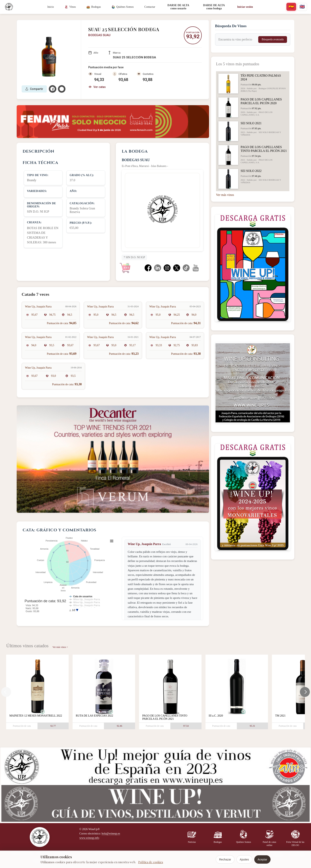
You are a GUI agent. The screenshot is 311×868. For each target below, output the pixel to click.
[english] (302, 7)
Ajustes (244, 859)
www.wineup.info (89, 838)
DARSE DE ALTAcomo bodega (214, 7)
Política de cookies (151, 862)
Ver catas (97, 87)
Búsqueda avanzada (273, 39)
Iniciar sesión (245, 7)
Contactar (150, 7)
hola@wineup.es (111, 834)
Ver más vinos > (60, 647)
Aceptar (262, 859)
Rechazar (225, 859)
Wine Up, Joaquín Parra (144, 544)
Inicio (51, 7)
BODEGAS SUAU (99, 35)
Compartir (34, 89)
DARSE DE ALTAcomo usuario (178, 7)
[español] (291, 7)
